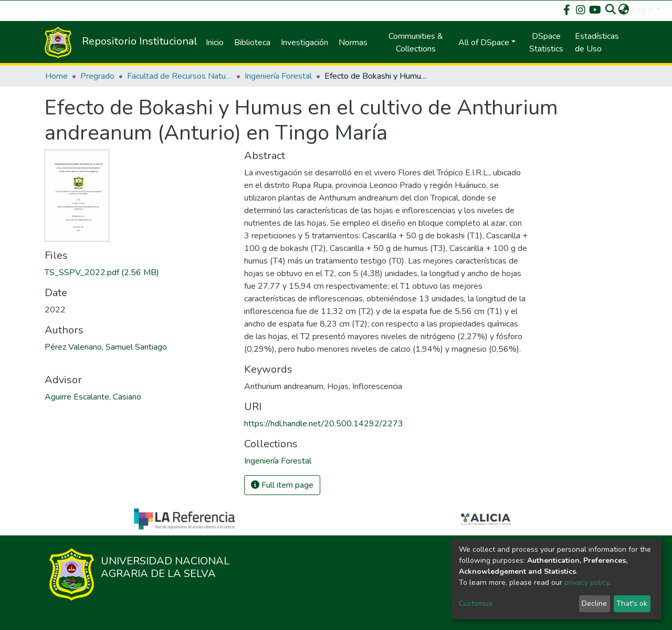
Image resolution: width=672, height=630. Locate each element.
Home (56, 76)
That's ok (632, 603)
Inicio (215, 43)
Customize (476, 603)
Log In (643, 9)
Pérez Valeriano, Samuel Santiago (106, 347)
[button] (624, 9)
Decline (594, 603)
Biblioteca (252, 43)
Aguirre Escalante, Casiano (93, 397)
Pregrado (97, 76)
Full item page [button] (282, 485)
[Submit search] (611, 9)
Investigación (304, 43)
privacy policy (587, 582)
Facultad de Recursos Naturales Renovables (180, 76)
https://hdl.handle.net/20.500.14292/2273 (324, 424)
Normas (353, 43)
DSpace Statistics (546, 43)
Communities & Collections (416, 43)
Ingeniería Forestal (278, 76)
